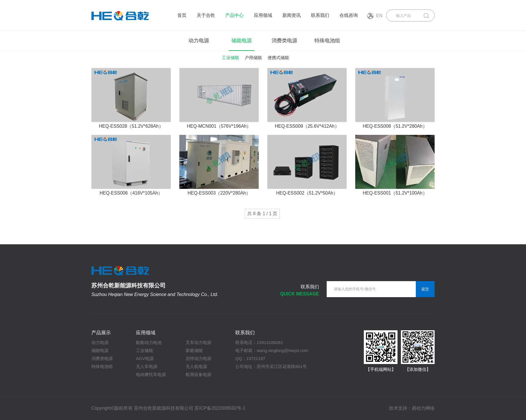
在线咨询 (349, 15)
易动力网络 (423, 408)
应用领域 (263, 15)
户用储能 (253, 58)
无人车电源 (147, 366)
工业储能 (230, 58)
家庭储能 (194, 350)
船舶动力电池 (149, 342)
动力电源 (199, 41)
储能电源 (242, 41)
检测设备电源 (198, 374)
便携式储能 (278, 58)
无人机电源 (196, 366)
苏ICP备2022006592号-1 (220, 408)
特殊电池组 (327, 41)
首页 (182, 15)
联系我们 (320, 15)
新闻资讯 (292, 15)
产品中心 (234, 15)
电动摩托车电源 (151, 374)
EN (375, 16)
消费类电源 (284, 41)
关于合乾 (206, 15)
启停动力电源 (198, 358)
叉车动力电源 (198, 342)
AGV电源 (145, 358)
